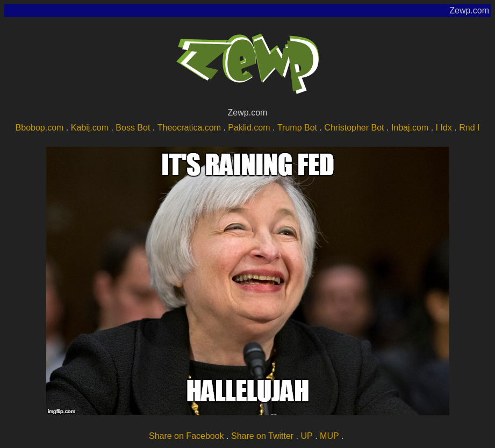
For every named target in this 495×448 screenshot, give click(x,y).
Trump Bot (297, 128)
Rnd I (469, 128)
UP (307, 436)
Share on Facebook (186, 436)
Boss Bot (133, 128)
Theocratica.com (189, 128)
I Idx (444, 128)
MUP (329, 436)
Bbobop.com (40, 128)
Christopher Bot (354, 128)
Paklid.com (249, 128)
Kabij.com (90, 128)
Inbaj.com (410, 128)
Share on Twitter (262, 436)
